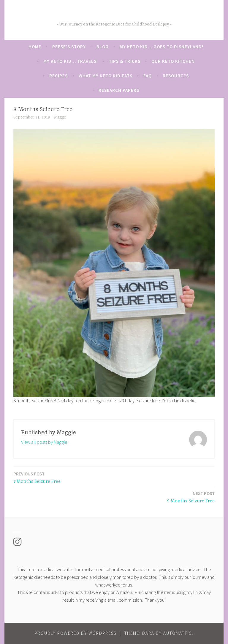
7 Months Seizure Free (37, 477)
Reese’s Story (69, 47)
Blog (103, 47)
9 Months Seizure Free (191, 497)
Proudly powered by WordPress (76, 633)
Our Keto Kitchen (173, 61)
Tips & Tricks (125, 61)
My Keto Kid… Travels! (71, 61)
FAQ (148, 76)
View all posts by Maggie (44, 442)
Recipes (58, 76)
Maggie (60, 117)
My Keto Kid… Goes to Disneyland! (161, 47)
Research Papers (119, 90)
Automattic (178, 633)
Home (35, 47)
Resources (176, 76)
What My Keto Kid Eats (106, 76)
